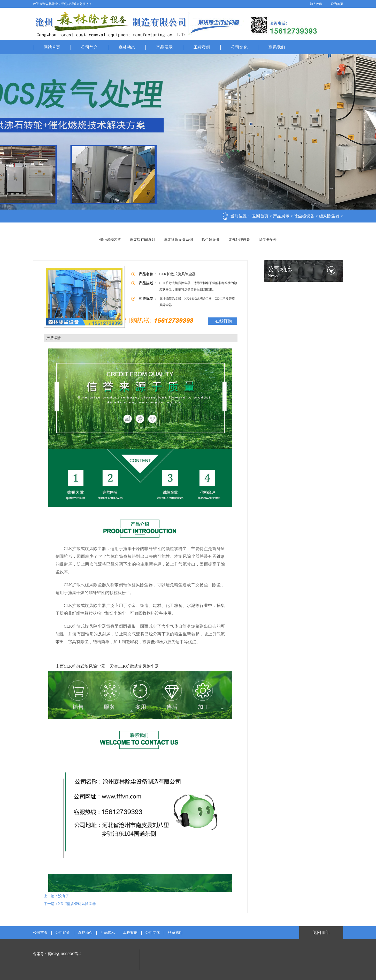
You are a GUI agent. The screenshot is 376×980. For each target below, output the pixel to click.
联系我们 (277, 47)
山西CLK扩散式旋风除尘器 (80, 666)
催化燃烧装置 (110, 240)
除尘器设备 (304, 216)
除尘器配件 (268, 240)
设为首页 (337, 4)
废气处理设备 (239, 240)
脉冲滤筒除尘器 (171, 299)
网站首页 (52, 47)
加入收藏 (316, 4)
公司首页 (40, 933)
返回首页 (260, 216)
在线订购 (224, 321)
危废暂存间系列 (142, 240)
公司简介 (89, 47)
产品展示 (164, 47)
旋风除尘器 (329, 216)
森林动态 (127, 47)
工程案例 (202, 47)
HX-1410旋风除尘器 (198, 299)
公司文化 (239, 47)
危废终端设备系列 (178, 240)
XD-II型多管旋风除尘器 (77, 904)
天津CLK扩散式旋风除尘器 (134, 666)
